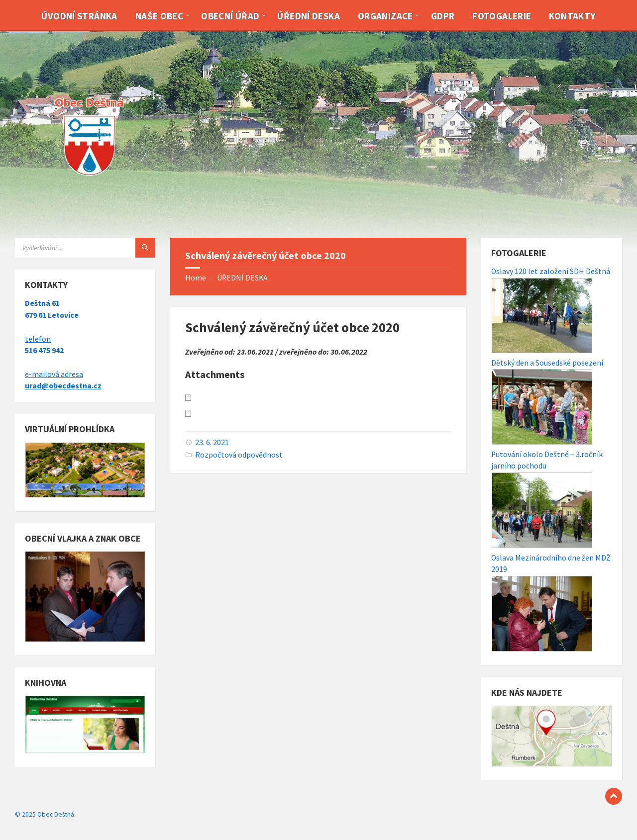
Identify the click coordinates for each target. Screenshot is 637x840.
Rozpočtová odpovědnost (239, 455)
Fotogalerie (502, 16)
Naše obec (159, 16)
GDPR (443, 16)
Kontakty (572, 16)
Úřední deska (309, 16)
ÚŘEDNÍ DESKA (242, 278)
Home (196, 278)
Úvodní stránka (79, 16)
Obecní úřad (230, 16)
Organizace (385, 16)
